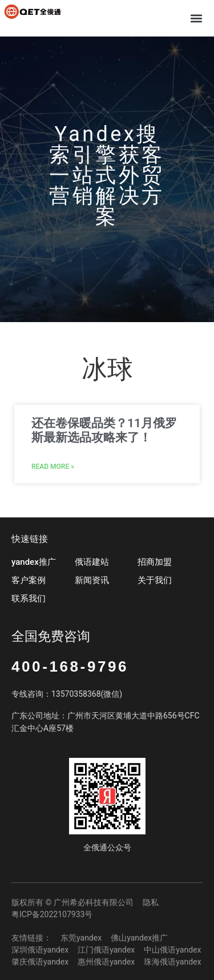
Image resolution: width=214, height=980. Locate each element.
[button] (196, 18)
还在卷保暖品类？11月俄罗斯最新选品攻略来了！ (104, 430)
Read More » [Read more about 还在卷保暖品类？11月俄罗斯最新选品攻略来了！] (53, 467)
